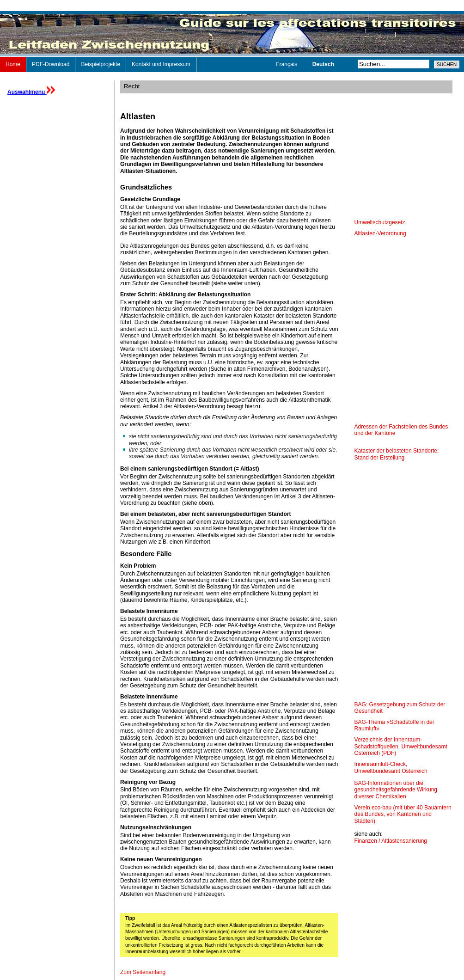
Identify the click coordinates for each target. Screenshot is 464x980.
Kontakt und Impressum (161, 64)
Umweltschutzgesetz (380, 222)
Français (287, 64)
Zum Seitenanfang (143, 972)
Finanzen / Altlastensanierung (391, 841)
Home (13, 64)
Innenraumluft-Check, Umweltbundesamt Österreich (391, 767)
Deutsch (323, 64)
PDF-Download (51, 64)
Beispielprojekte (101, 64)
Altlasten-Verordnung (380, 233)
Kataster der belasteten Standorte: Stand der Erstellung (397, 454)
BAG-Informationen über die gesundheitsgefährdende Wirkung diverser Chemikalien (396, 790)
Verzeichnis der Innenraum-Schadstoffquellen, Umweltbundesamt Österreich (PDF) (401, 746)
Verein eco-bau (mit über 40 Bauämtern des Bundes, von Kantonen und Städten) (403, 814)
